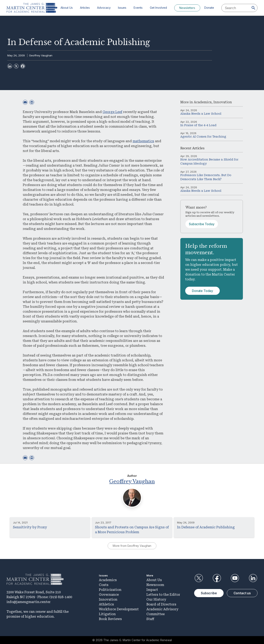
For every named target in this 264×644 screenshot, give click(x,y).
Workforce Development (119, 609)
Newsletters (187, 8)
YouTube (235, 578)
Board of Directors (161, 604)
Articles (85, 8)
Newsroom (155, 585)
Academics (203, 102)
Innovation (223, 102)
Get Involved (158, 8)
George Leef (112, 112)
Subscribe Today (202, 224)
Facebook (217, 578)
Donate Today (202, 291)
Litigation (107, 614)
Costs (104, 585)
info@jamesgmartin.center (29, 602)
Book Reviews (110, 619)
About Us (67, 8)
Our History (156, 599)
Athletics (106, 604)
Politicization (110, 590)
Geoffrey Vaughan (41, 55)
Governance (109, 595)
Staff (150, 619)
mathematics (143, 141)
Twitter (199, 578)
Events (138, 8)
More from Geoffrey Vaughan (132, 546)
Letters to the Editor (163, 595)
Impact (152, 590)
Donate (209, 8)
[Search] (253, 8)
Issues (122, 8)
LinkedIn (253, 578)
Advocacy (104, 8)
